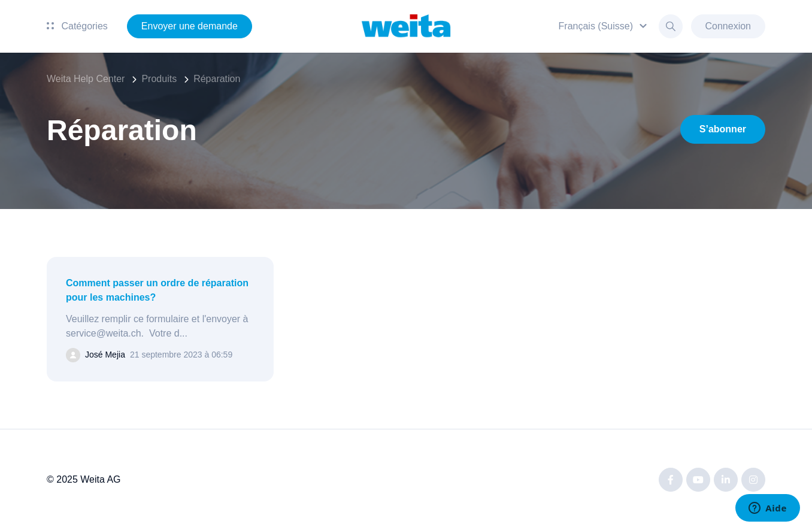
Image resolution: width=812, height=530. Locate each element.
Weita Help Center (86, 79)
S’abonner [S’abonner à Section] (723, 129)
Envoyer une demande (190, 26)
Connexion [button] (728, 26)
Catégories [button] (77, 26)
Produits (159, 79)
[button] (605, 26)
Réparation (217, 79)
